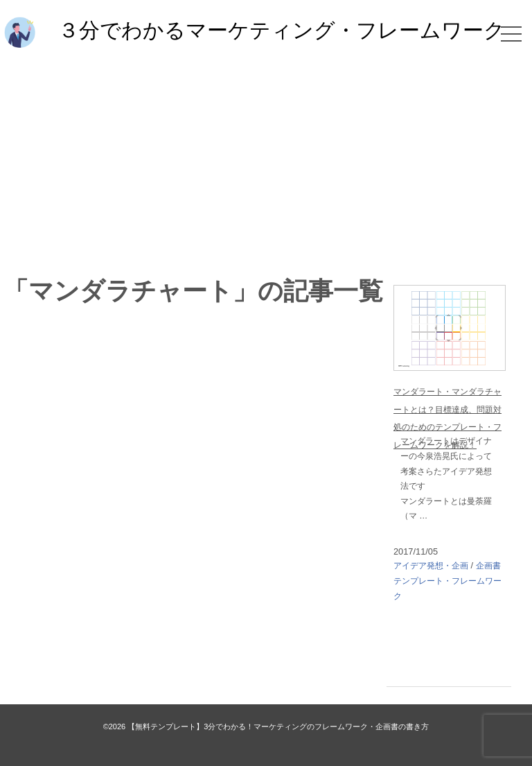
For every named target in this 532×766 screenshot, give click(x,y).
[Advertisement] (266, 161)
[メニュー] (511, 34)
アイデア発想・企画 (431, 566)
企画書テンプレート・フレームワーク (447, 581)
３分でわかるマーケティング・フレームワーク (282, 29)
